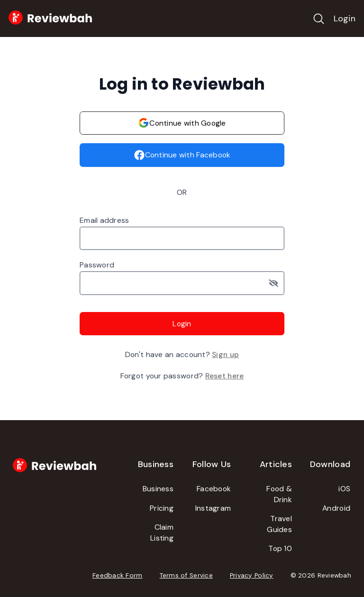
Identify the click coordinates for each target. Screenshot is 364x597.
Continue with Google (182, 123)
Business (158, 489)
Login (345, 18)
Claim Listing (162, 533)
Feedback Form (118, 575)
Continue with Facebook (182, 155)
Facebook (214, 489)
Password (97, 265)
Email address (105, 220)
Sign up (225, 354)
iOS (344, 489)
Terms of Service (186, 575)
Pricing (162, 508)
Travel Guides (279, 524)
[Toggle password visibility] (277, 283)
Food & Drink (279, 494)
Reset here (225, 376)
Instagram (213, 508)
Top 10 (280, 548)
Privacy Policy (252, 575)
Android (336, 508)
